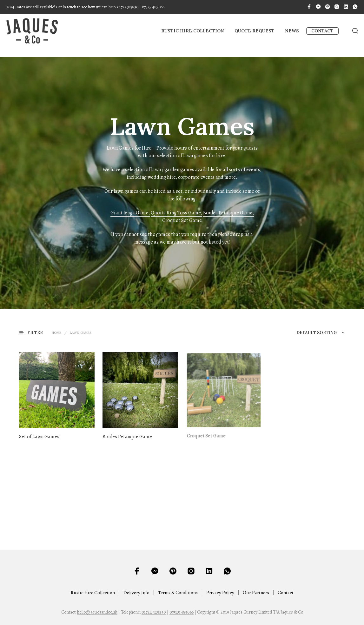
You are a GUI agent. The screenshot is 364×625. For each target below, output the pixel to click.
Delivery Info (136, 593)
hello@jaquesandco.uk (97, 612)
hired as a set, (169, 191)
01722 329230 (154, 612)
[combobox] (307, 333)
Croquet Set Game (182, 220)
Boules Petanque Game (128, 434)
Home (56, 333)
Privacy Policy (220, 593)
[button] (35, 332)
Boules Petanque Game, (228, 213)
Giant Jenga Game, (130, 213)
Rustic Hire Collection (193, 31)
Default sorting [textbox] (317, 333)
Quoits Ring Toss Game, (176, 213)
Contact (322, 31)
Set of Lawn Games (39, 437)
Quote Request (255, 31)
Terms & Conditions (178, 593)
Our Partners (256, 593)
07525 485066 (182, 612)
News (292, 31)
